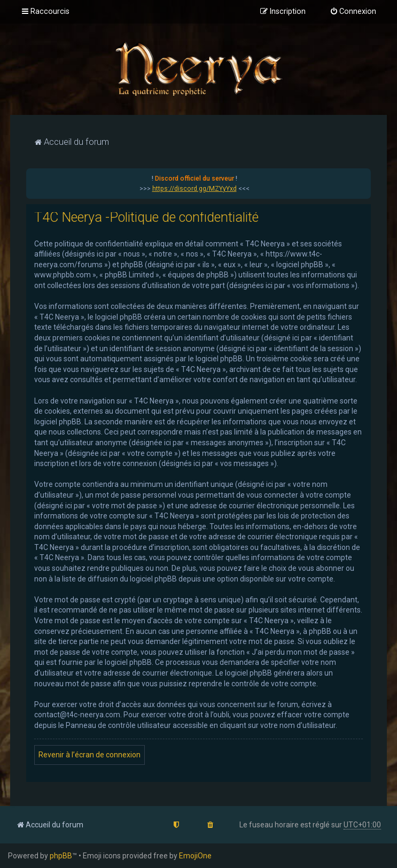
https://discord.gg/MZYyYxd (194, 189)
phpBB (61, 856)
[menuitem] (353, 12)
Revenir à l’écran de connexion (89, 755)
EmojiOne (195, 856)
